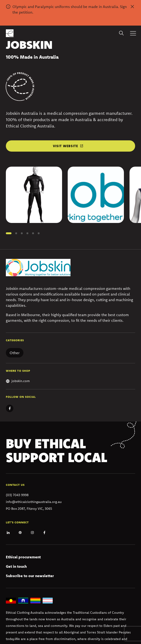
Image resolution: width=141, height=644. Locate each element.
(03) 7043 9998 (17, 495)
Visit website (65, 146)
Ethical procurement (23, 557)
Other (15, 353)
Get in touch (16, 566)
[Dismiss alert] (132, 7)
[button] (9, 233)
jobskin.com (21, 381)
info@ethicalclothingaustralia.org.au (34, 502)
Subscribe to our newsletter (30, 576)
